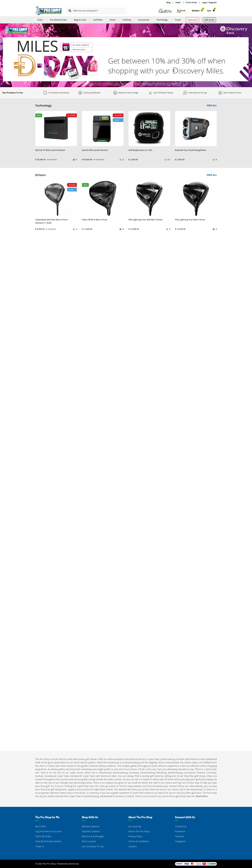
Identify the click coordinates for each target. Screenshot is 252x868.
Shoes (113, 20)
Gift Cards (209, 20)
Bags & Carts (80, 20)
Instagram (180, 841)
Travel (178, 20)
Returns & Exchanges (93, 836)
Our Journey (135, 826)
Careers (132, 846)
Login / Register (209, 2)
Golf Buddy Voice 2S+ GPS (140, 150)
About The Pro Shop (139, 831)
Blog (168, 2)
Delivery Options (90, 826)
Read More (202, 796)
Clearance (192, 20)
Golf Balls (98, 20)
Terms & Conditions (139, 841)
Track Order (191, 2)
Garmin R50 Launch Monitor (95, 150)
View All (212, 105)
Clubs (40, 20)
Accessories (144, 20)
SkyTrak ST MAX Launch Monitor (50, 150)
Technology (162, 20)
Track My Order (43, 836)
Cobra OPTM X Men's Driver (95, 220)
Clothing (127, 20)
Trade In (40, 846)
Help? (178, 2)
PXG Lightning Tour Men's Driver (190, 220)
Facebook (180, 831)
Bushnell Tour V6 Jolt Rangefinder (191, 150)
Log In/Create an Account (48, 831)
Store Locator (89, 841)
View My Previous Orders (48, 841)
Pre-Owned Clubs (58, 20)
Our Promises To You (93, 846)
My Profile (40, 826)
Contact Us (181, 826)
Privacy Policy (135, 836)
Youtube (179, 836)
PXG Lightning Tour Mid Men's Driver (145, 220)
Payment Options (91, 831)
